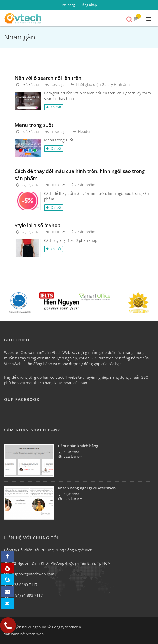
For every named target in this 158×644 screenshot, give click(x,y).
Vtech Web (35, 634)
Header (84, 131)
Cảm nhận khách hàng (78, 446)
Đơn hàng (68, 5)
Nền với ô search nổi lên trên (48, 78)
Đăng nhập (88, 5)
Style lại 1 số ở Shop (37, 225)
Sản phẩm (87, 185)
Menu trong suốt (34, 125)
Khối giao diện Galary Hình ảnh (103, 84)
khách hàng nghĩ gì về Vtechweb (87, 488)
